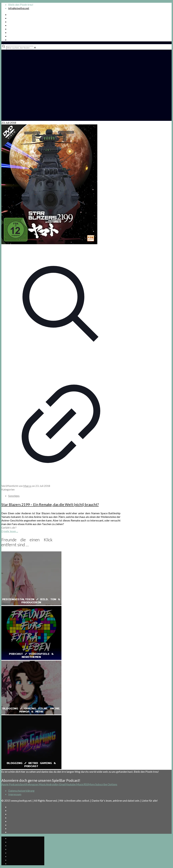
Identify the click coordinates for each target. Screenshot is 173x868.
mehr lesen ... (11, 531)
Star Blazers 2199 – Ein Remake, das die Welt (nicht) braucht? (50, 504)
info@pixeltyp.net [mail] (19, 8)
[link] (35, 47)
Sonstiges (14, 496)
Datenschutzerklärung (21, 791)
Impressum (15, 794)
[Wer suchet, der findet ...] (20, 48)
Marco (27, 486)
